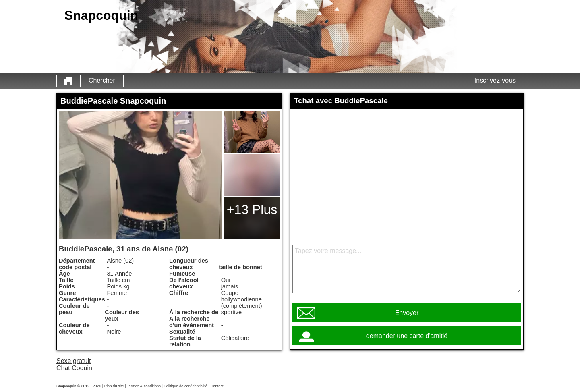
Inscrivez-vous (495, 80)
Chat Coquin (74, 368)
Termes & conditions (144, 386)
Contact (217, 386)
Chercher (102, 80)
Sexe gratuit (74, 361)
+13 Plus (252, 209)
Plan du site (114, 386)
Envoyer (407, 313)
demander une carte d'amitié (407, 336)
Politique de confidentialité (186, 386)
